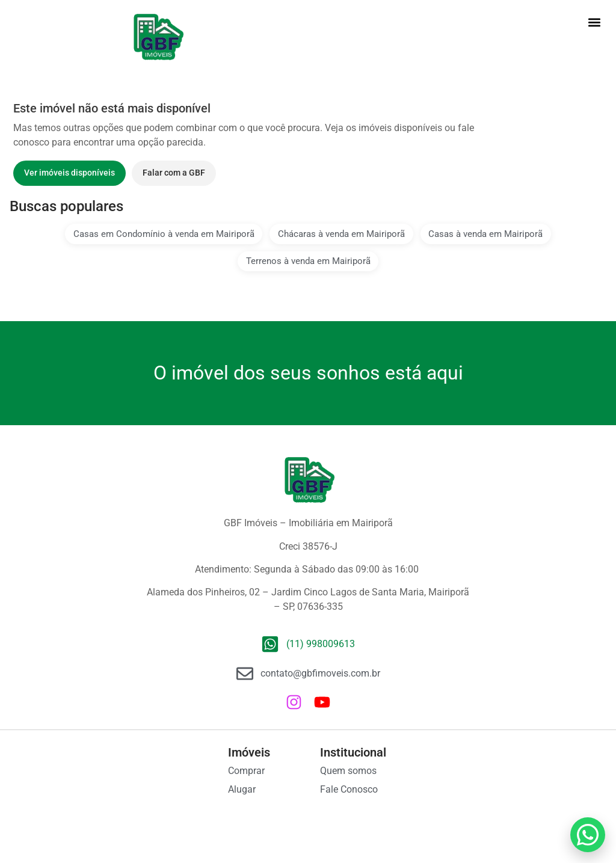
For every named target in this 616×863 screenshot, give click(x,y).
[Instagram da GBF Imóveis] (294, 702)
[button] (594, 22)
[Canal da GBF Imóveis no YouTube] (322, 702)
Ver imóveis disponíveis (69, 173)
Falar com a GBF (174, 173)
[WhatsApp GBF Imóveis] (588, 835)
